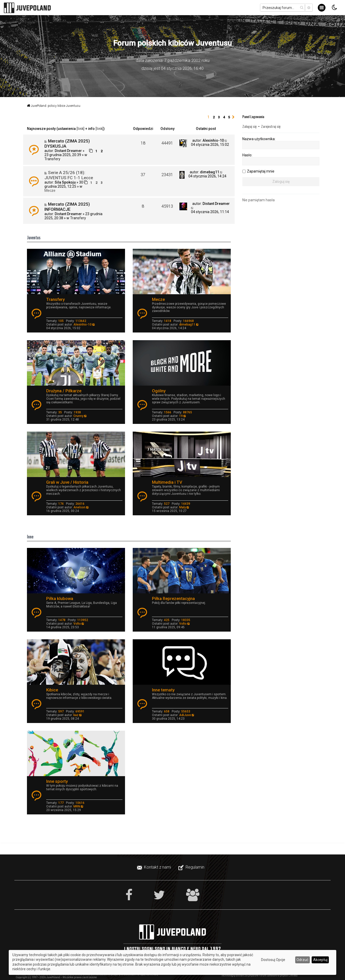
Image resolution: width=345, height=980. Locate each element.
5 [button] (229, 117)
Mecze (50, 191)
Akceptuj (320, 960)
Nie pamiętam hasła (258, 200)
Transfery (52, 159)
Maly (183, 507)
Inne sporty (57, 781)
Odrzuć (302, 960)
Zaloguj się (250, 126)
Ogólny (159, 391)
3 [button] (219, 117)
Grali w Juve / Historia (67, 482)
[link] (80, 129)
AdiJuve (185, 715)
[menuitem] (155, 867)
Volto (77, 624)
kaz (76, 715)
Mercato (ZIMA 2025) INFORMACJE (67, 207)
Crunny (78, 416)
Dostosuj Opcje (273, 960)
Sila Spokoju (65, 182)
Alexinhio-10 (213, 140)
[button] (233, 117)
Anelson (79, 507)
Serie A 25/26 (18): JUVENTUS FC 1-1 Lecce (69, 175)
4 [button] (224, 117)
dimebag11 (210, 172)
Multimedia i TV (167, 482)
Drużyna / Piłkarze (64, 391)
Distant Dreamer (68, 151)
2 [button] (214, 117)
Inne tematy (163, 690)
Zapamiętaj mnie (261, 171)
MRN (77, 806)
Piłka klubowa (60, 598)
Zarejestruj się (271, 126)
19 (181, 416)
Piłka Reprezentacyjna (173, 598)
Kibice (52, 690)
